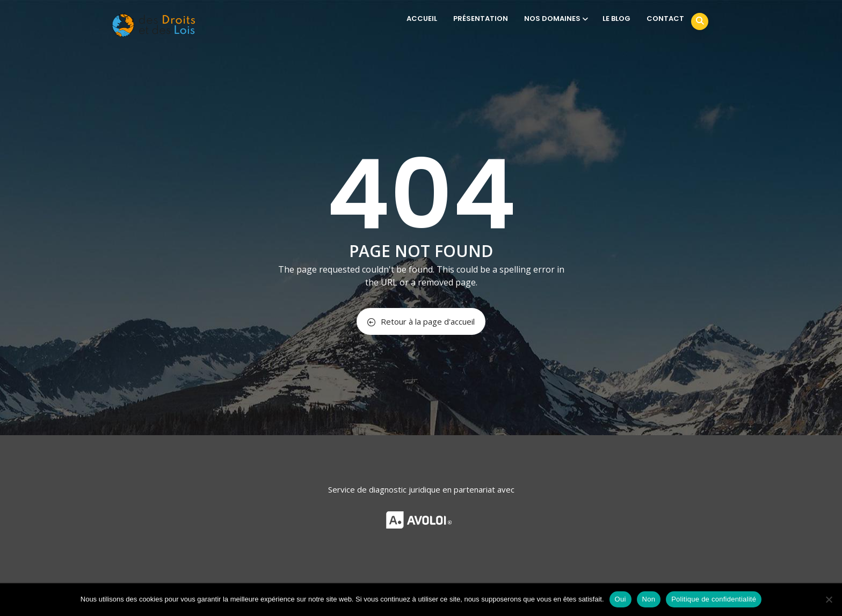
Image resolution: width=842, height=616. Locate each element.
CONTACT (665, 19)
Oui (620, 599)
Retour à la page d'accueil (421, 321)
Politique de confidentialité (714, 599)
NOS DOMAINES (555, 19)
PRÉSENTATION (481, 19)
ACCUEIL (422, 19)
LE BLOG (616, 19)
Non (649, 599)
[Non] (829, 599)
